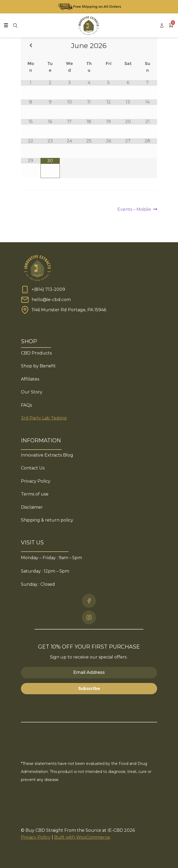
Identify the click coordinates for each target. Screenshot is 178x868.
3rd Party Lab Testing (44, 418)
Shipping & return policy (47, 520)
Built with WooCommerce (82, 837)
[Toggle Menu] (6, 25)
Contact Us (33, 468)
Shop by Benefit (38, 366)
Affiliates (30, 379)
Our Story (32, 392)
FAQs (26, 405)
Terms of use (35, 494)
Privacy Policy (36, 481)
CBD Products (36, 353)
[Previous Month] (31, 46)
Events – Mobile (134, 209)
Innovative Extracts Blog (47, 455)
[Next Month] (147, 46)
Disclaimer (32, 507)
